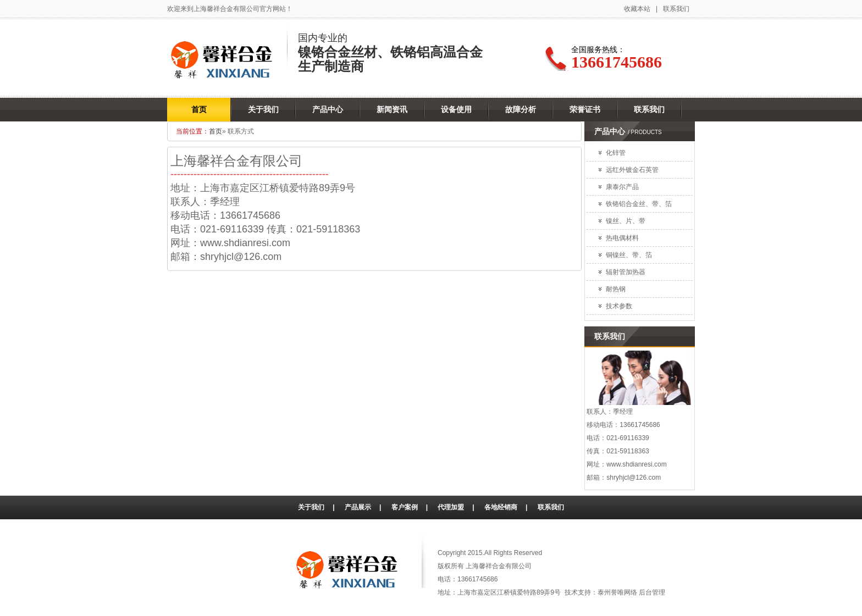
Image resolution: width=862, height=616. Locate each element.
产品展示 (358, 507)
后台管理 (652, 592)
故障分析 (521, 109)
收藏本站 (637, 9)
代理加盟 (451, 507)
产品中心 (328, 109)
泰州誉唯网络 (617, 592)
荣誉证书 (585, 109)
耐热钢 (616, 289)
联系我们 (676, 9)
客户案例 (405, 507)
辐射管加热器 (626, 272)
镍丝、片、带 (626, 221)
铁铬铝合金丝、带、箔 (639, 204)
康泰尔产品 (622, 187)
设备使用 (456, 109)
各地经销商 (501, 507)
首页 (199, 109)
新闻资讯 (392, 109)
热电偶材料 (622, 238)
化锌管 (616, 153)
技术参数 (619, 306)
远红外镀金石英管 (632, 170)
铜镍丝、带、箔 (629, 255)
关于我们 (263, 109)
